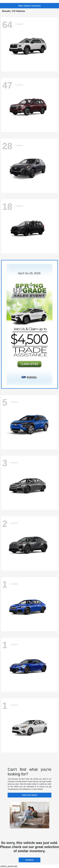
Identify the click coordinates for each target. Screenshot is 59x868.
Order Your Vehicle (30, 795)
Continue (29, 860)
